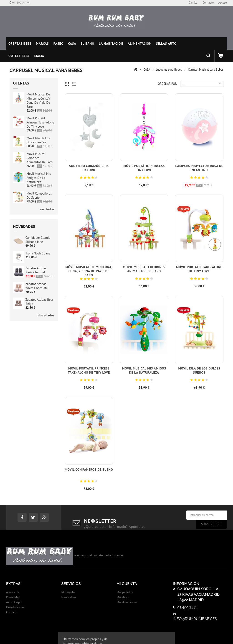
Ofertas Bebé (20, 44)
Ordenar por (167, 84)
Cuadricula (67, 84)
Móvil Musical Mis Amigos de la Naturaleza (39, 178)
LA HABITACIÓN (111, 44)
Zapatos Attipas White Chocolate (37, 286)
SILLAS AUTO (166, 44)
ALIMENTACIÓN (140, 44)
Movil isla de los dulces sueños (38, 140)
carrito (193, 3)
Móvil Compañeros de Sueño (39, 195)
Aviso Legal (14, 602)
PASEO (59, 44)
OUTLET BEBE (19, 56)
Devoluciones (15, 607)
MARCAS (42, 44)
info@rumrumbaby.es (195, 619)
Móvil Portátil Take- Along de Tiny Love (199, 269)
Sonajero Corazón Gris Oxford (89, 168)
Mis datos (123, 597)
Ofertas (21, 83)
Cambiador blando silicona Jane (38, 240)
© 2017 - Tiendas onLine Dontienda (116, 636)
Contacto (12, 612)
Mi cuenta (68, 592)
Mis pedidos (125, 592)
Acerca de (13, 592)
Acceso (223, 3)
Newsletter (69, 597)
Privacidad (13, 597)
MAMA (39, 56)
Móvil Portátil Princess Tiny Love (144, 168)
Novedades (24, 227)
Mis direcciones (127, 602)
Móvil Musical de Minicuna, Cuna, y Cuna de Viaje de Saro (38, 100)
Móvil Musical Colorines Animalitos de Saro (144, 269)
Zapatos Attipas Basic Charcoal (36, 270)
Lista (74, 84)
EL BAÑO (88, 44)
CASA (72, 44)
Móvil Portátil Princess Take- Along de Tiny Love (40, 122)
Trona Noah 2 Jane (38, 253)
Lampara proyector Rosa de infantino (199, 168)
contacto (208, 3)
